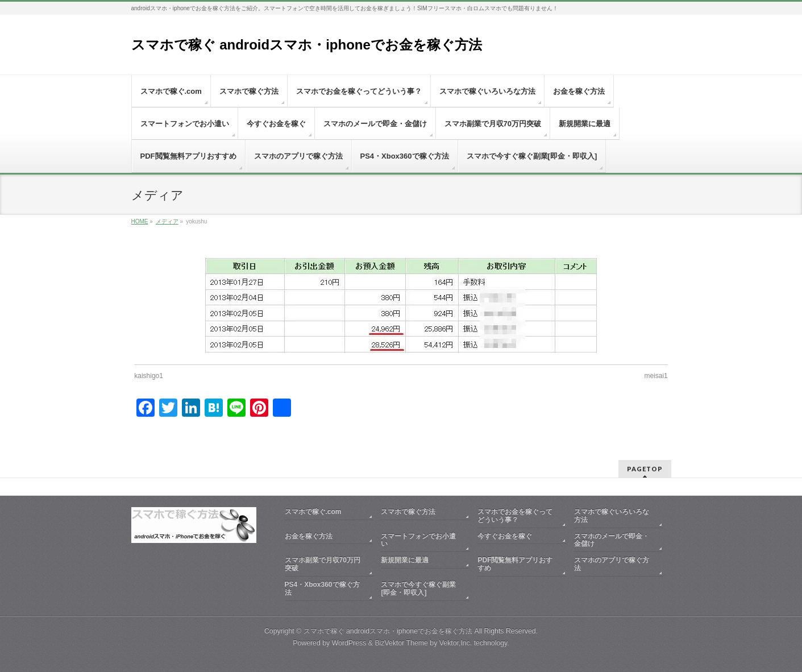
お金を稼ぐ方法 (309, 536)
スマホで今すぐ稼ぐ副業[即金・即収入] (418, 588)
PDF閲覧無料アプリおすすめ (515, 564)
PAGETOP (645, 469)
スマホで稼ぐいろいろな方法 (612, 516)
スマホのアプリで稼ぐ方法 (612, 564)
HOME (140, 221)
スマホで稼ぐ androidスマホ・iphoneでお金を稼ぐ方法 (307, 45)
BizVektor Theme (401, 643)
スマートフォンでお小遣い (418, 540)
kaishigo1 (149, 376)
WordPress (349, 643)
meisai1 (656, 376)
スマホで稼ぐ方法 (408, 512)
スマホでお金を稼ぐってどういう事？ (515, 516)
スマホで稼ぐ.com (313, 512)
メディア (167, 221)
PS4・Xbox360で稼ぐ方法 (322, 588)
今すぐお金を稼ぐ (505, 536)
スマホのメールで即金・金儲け (612, 540)
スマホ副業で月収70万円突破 (323, 564)
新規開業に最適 (405, 560)
